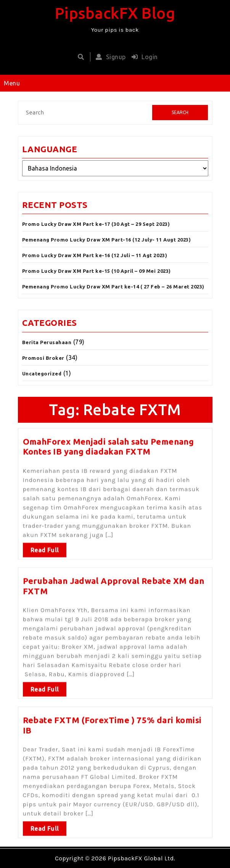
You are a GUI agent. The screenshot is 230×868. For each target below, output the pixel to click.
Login (143, 57)
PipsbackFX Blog (115, 13)
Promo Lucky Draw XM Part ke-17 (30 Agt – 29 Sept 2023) (96, 224)
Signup (109, 57)
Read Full (45, 548)
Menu (12, 83)
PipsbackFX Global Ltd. (142, 858)
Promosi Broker (43, 358)
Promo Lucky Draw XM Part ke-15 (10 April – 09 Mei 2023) (97, 271)
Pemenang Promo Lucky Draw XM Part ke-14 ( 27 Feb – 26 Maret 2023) (113, 287)
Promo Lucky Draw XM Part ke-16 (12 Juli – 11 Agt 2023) (95, 255)
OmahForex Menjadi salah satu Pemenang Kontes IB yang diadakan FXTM (109, 444)
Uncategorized (42, 374)
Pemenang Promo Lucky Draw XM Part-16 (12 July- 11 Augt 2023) (107, 240)
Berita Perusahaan (47, 342)
